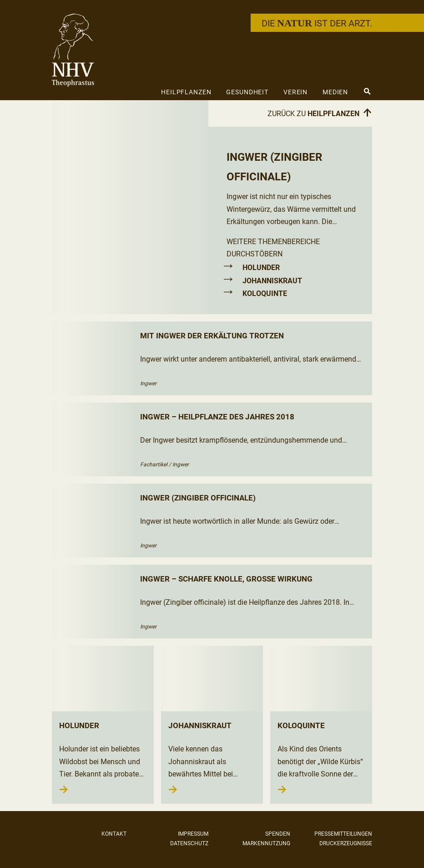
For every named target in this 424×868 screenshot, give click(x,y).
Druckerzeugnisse (346, 843)
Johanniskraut (272, 281)
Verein (295, 92)
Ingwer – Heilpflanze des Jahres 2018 (217, 417)
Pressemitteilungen (343, 834)
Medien (335, 92)
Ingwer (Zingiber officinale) (198, 498)
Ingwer (148, 383)
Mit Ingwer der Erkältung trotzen (212, 336)
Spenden (278, 834)
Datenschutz (189, 843)
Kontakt (114, 834)
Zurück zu (320, 113)
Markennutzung (266, 843)
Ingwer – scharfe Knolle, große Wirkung (226, 579)
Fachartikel (154, 465)
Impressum (193, 834)
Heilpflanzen (186, 92)
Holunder (261, 268)
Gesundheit (247, 92)
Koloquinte (265, 294)
